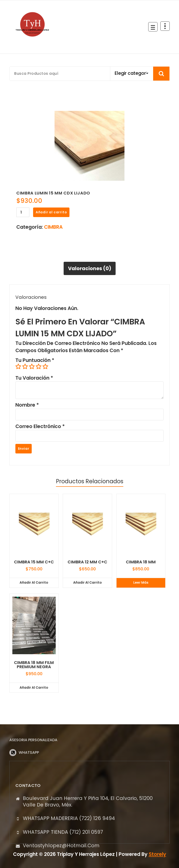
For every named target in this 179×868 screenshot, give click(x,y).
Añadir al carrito (51, 212)
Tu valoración (34, 378)
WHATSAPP (29, 768)
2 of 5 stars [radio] (25, 367)
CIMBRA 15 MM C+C (34, 562)
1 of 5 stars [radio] (18, 367)
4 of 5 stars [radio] (38, 367)
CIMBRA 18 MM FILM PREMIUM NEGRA (34, 665)
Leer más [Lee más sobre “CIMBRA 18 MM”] (141, 582)
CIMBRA (53, 227)
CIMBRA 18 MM (141, 562)
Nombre (27, 405)
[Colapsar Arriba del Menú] (165, 26)
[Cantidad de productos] (23, 212)
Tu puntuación (35, 360)
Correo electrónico (40, 426)
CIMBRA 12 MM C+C (87, 562)
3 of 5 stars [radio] (32, 367)
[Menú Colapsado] (153, 27)
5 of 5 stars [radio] (45, 367)
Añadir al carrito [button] (34, 582)
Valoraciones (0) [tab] (90, 268)
